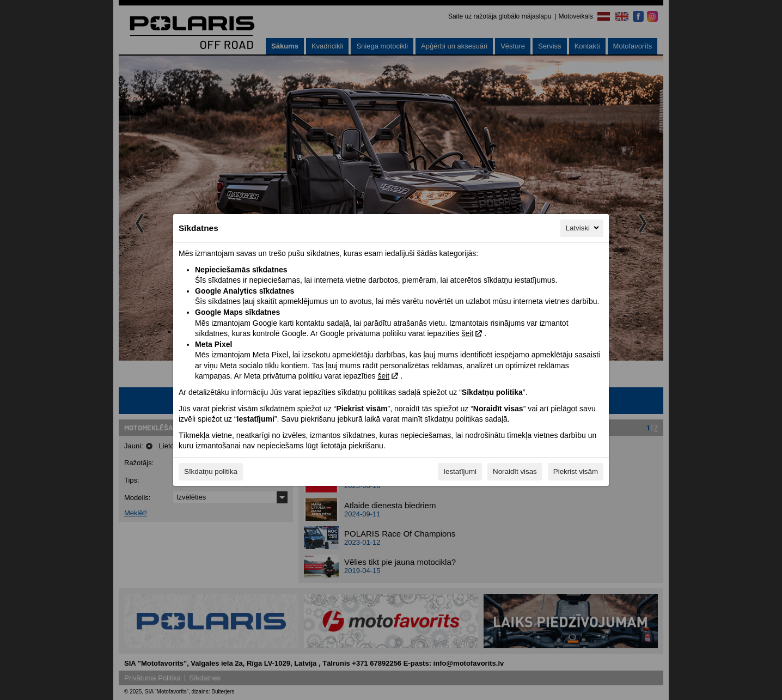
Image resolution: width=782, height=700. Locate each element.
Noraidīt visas (515, 471)
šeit (467, 333)
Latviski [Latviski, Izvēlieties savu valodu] (583, 228)
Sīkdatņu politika (211, 471)
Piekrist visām (576, 471)
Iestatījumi (460, 471)
